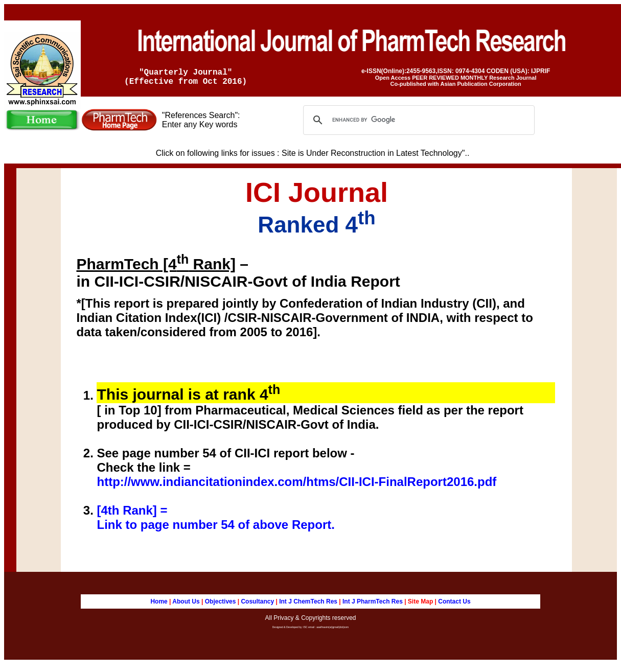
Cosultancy (257, 606)
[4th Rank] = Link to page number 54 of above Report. (215, 522)
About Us (187, 606)
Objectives (221, 606)
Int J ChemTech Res (307, 606)
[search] (417, 124)
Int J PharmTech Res (373, 606)
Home (159, 606)
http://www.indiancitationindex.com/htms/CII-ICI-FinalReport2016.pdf (296, 486)
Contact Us (454, 606)
